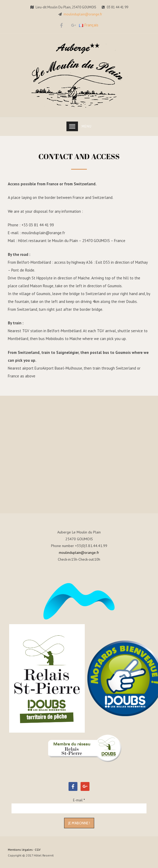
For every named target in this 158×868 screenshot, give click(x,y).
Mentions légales (20, 850)
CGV (38, 850)
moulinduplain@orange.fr (83, 14)
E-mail (79, 800)
